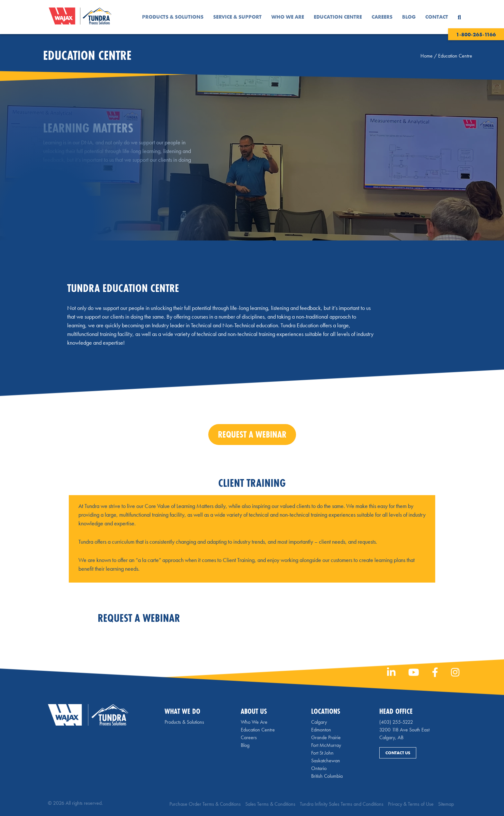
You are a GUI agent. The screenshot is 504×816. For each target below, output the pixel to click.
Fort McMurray (326, 745)
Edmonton (321, 730)
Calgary (319, 722)
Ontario (319, 768)
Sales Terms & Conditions (270, 804)
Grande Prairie (326, 737)
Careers (382, 17)
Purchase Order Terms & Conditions (205, 804)
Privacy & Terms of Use (411, 804)
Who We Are (288, 17)
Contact (437, 17)
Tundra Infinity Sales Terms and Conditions (342, 804)
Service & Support (237, 17)
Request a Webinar (72, 189)
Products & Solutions (173, 17)
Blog (409, 17)
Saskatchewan (326, 761)
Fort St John (322, 753)
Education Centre (338, 17)
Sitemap (446, 804)
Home (427, 56)
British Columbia (327, 776)
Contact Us (398, 753)
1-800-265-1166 (476, 35)
